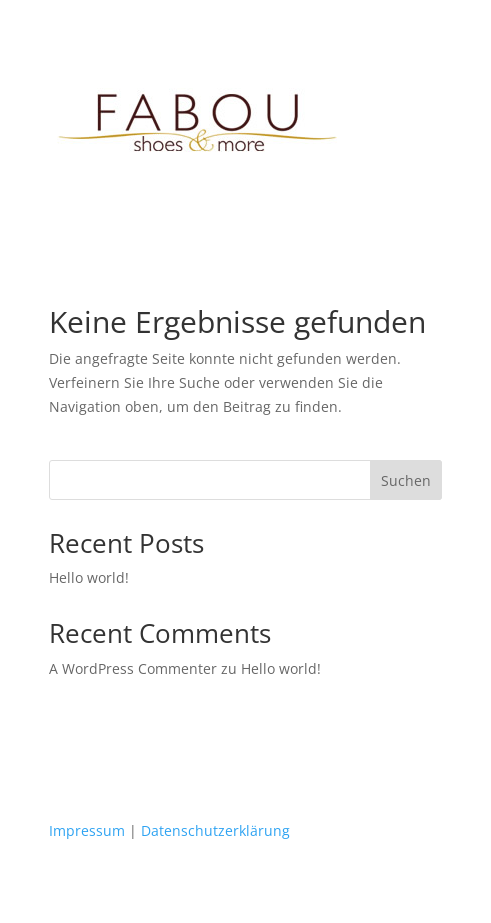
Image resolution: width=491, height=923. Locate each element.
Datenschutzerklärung (215, 830)
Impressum (87, 830)
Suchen (406, 480)
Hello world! (89, 577)
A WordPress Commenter (133, 668)
